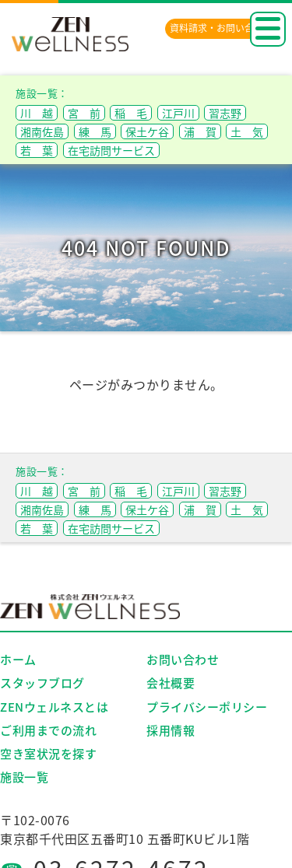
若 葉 (37, 150)
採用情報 (171, 730)
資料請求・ (221, 28)
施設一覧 (24, 777)
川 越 (37, 113)
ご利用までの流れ (48, 730)
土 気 (247, 131)
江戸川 (178, 113)
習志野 (225, 113)
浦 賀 (200, 131)
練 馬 (95, 131)
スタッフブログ (42, 683)
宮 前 (84, 113)
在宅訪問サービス (111, 150)
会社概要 (171, 683)
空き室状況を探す (48, 754)
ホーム (18, 660)
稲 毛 (131, 113)
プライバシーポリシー (207, 707)
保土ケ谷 (147, 131)
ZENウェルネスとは (54, 707)
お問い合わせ (183, 660)
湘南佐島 (42, 131)
